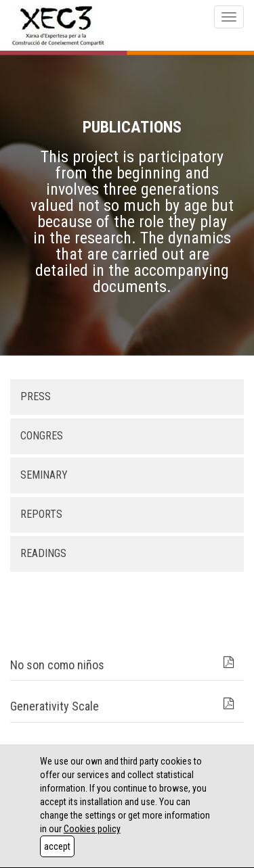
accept (57, 846)
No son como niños (57, 665)
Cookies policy (92, 829)
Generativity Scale (55, 706)
